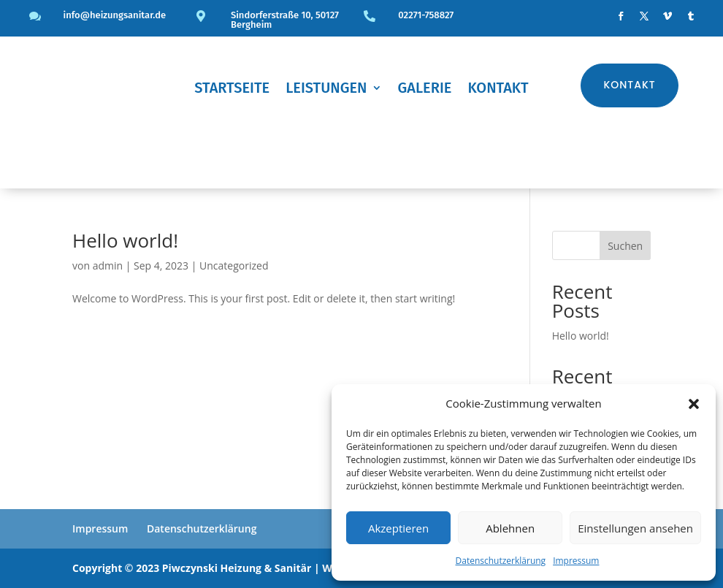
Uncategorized (234, 266)
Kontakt (498, 89)
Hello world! (125, 240)
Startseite (232, 89)
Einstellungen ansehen (635, 528)
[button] (694, 404)
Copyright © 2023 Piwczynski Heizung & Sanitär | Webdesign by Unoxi (249, 568)
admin (108, 266)
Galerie (425, 89)
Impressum (576, 561)
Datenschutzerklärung (501, 561)
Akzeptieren (398, 528)
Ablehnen (510, 528)
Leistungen (326, 89)
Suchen (625, 246)
